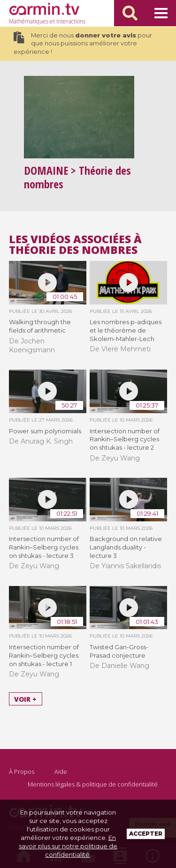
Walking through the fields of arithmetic (40, 326)
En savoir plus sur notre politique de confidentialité (68, 846)
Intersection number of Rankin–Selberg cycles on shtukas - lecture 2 (125, 439)
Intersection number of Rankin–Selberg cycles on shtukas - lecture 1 (44, 655)
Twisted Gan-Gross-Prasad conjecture (119, 651)
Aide (61, 772)
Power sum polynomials (45, 431)
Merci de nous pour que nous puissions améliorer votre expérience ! (83, 43)
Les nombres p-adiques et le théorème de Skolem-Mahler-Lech (126, 330)
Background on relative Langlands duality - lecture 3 (126, 547)
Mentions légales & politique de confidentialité (93, 784)
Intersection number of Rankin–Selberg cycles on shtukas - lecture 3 (44, 547)
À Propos (22, 772)
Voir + (25, 699)
